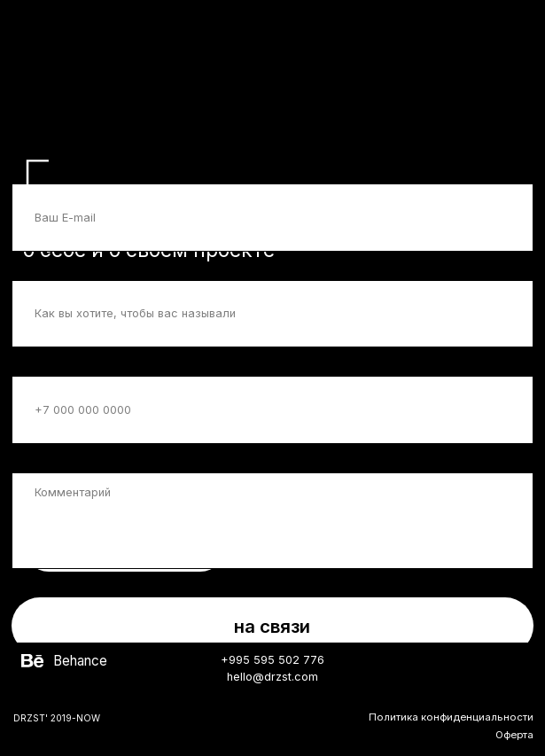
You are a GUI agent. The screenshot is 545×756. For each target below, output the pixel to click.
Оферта (514, 735)
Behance (80, 661)
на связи (272, 626)
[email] (272, 218)
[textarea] (272, 521)
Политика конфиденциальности (451, 717)
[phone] (272, 410)
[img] (32, 661)
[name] (272, 314)
